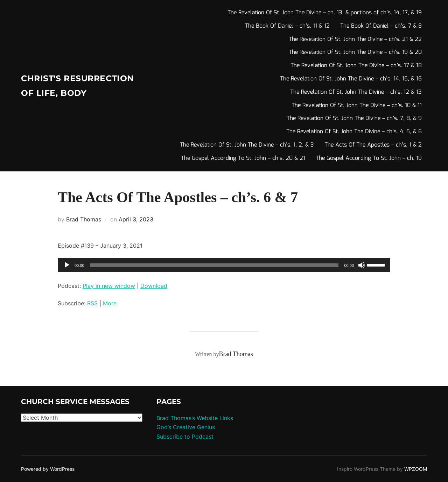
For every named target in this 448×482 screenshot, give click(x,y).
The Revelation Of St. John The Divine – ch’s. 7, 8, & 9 (354, 118)
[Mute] (362, 265)
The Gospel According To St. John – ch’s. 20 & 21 (243, 158)
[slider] (214, 265)
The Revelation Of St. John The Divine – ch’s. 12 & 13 (356, 92)
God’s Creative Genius (186, 427)
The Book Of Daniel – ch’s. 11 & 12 (287, 26)
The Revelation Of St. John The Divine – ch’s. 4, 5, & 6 (354, 132)
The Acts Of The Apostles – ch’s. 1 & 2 (373, 145)
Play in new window (109, 286)
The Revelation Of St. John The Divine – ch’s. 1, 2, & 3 (247, 145)
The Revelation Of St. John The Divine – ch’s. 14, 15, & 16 (351, 79)
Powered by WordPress (48, 469)
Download (154, 286)
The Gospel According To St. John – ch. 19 (369, 158)
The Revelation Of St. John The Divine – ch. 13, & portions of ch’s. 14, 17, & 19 (325, 13)
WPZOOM (416, 469)
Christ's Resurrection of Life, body (69, 86)
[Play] (67, 265)
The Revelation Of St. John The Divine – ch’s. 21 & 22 (355, 39)
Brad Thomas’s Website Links (195, 418)
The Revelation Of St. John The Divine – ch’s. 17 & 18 (356, 66)
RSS (92, 303)
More (110, 303)
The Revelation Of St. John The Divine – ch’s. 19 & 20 (355, 52)
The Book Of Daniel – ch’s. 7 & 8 (381, 26)
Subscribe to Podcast (185, 437)
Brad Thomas (84, 219)
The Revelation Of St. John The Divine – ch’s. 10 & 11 (357, 105)
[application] (224, 265)
